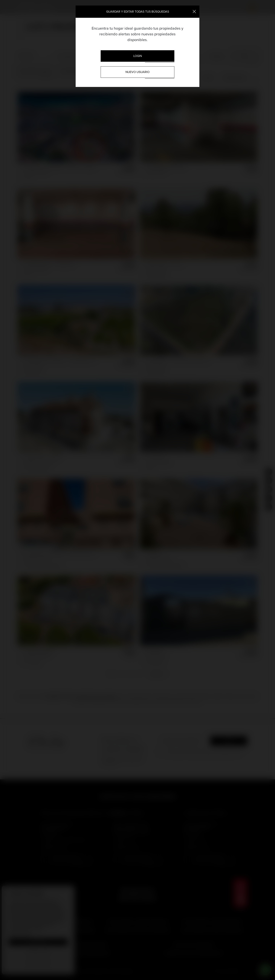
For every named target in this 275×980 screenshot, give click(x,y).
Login (138, 56)
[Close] (194, 11)
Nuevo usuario (137, 72)
